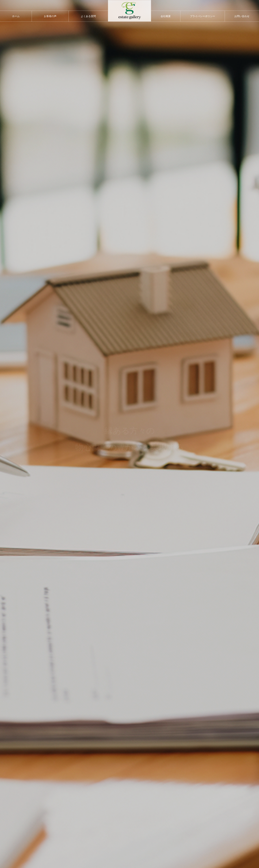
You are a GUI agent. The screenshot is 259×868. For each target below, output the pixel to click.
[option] (129, 434)
